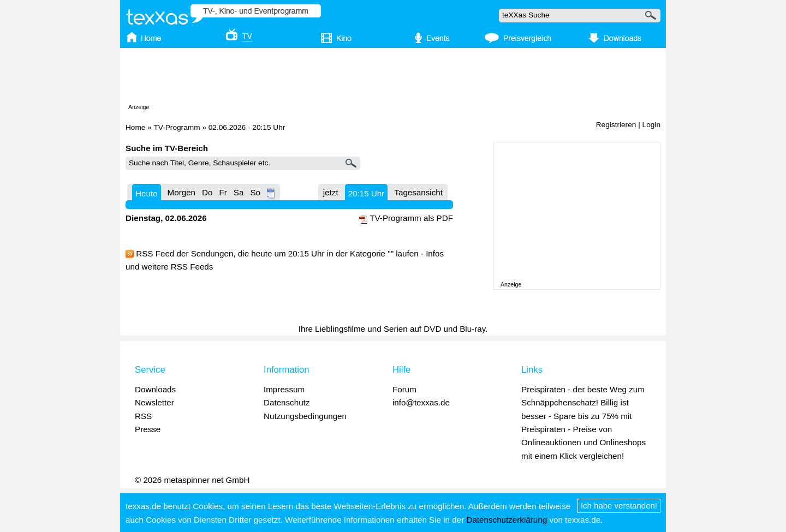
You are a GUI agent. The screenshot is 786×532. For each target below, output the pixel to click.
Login (651, 125)
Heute (147, 193)
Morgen (182, 192)
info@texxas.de (421, 402)
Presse (148, 429)
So (255, 192)
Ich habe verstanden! (619, 506)
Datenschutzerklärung (507, 520)
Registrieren (616, 125)
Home (135, 127)
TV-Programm (177, 127)
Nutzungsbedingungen (305, 416)
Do (207, 192)
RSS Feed (155, 253)
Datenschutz (287, 402)
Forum (404, 389)
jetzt (331, 192)
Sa (239, 192)
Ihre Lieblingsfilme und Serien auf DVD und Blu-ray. (393, 329)
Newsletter (154, 402)
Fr (223, 192)
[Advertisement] (393, 78)
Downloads (155, 389)
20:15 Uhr (367, 193)
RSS (143, 416)
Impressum (284, 389)
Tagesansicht (418, 192)
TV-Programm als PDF (411, 218)
